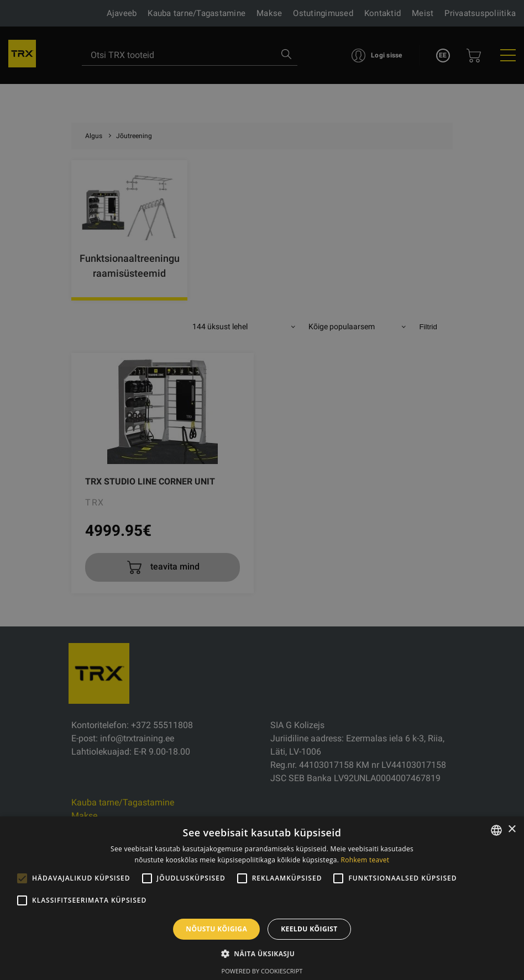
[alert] (262, 490)
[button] (262, 953)
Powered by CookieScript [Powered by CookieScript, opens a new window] (262, 971)
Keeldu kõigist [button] (309, 929)
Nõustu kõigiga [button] (216, 929)
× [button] (512, 829)
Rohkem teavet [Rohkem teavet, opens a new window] (365, 860)
